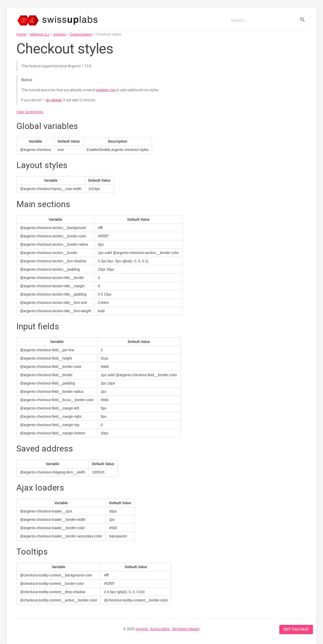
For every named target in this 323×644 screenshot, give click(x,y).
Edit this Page (296, 629)
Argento (59, 34)
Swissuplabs (160, 629)
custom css (106, 90)
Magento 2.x (39, 34)
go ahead (54, 100)
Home (21, 34)
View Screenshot (30, 112)
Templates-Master (186, 629)
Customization (81, 34)
